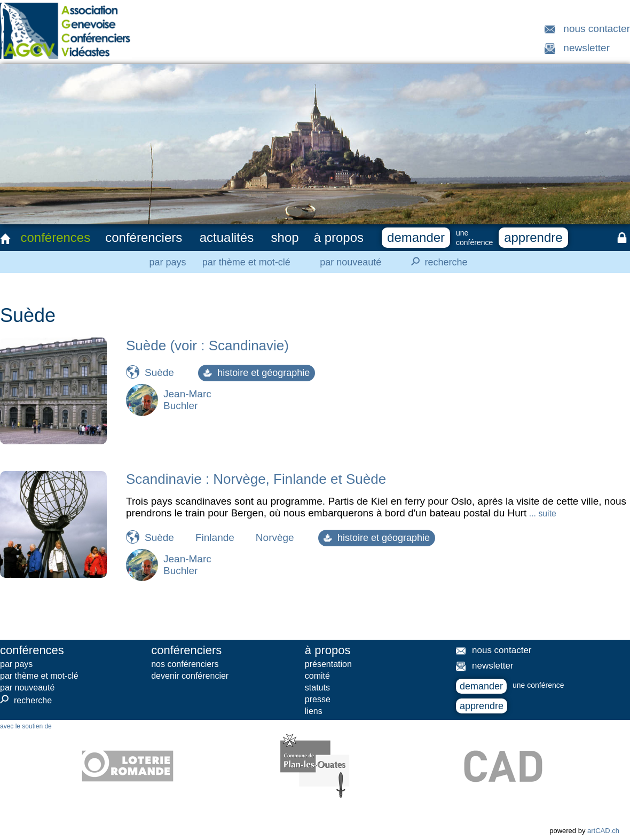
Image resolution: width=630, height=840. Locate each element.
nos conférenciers (185, 664)
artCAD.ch (603, 831)
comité (317, 676)
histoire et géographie (257, 373)
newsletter (586, 48)
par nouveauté (351, 262)
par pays (167, 262)
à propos (339, 237)
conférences (55, 237)
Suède (159, 372)
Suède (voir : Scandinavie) (207, 346)
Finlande (215, 537)
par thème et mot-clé (246, 262)
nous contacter (597, 29)
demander (416, 237)
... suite (541, 513)
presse (318, 699)
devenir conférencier (190, 676)
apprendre (533, 237)
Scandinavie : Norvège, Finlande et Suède (256, 479)
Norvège (275, 537)
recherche (436, 262)
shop (285, 237)
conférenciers (144, 237)
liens (314, 711)
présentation (328, 664)
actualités (227, 237)
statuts (317, 688)
